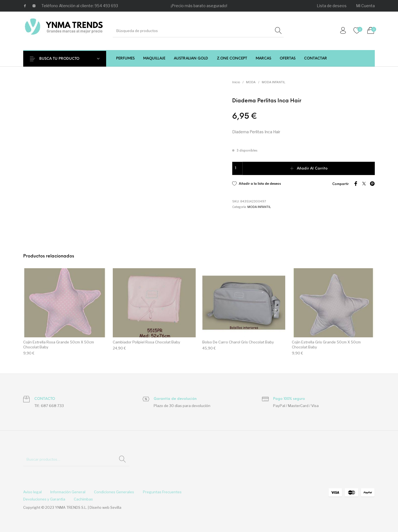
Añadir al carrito (312, 169)
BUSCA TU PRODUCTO (63, 59)
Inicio (236, 82)
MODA (251, 82)
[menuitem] (332, 6)
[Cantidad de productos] (237, 168)
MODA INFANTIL (273, 82)
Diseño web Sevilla (105, 507)
